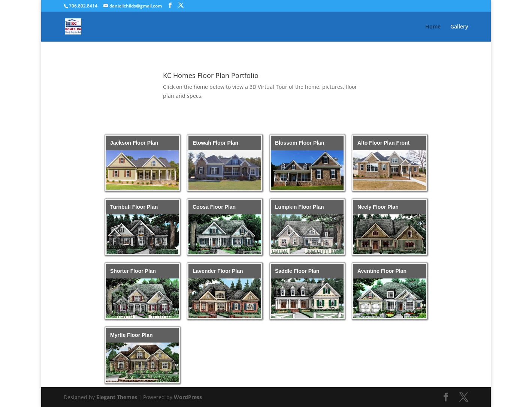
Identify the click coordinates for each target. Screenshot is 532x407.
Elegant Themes (117, 397)
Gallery (459, 27)
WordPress (188, 397)
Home (433, 27)
